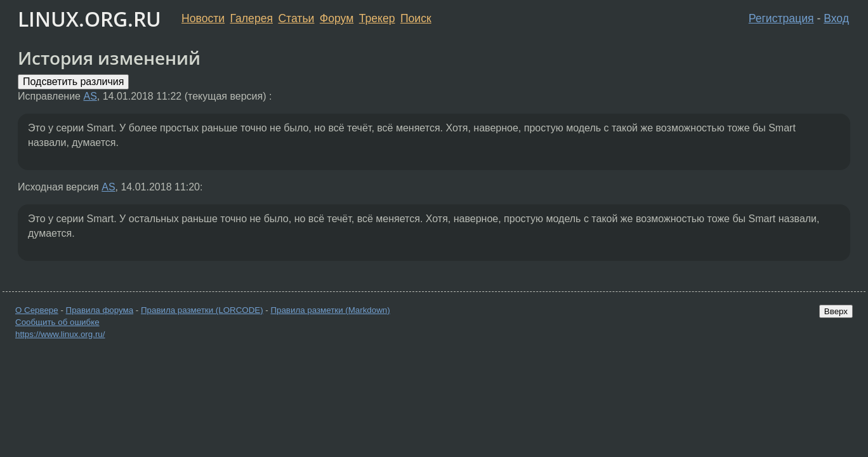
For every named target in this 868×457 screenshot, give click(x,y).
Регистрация (781, 18)
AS (90, 96)
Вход (836, 18)
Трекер (377, 18)
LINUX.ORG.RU (89, 19)
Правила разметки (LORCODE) (202, 310)
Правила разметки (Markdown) (330, 310)
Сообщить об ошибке (57, 322)
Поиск (416, 18)
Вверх (836, 311)
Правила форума (100, 310)
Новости (203, 18)
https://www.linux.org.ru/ (60, 334)
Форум (337, 18)
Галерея (252, 18)
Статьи (296, 18)
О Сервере (37, 310)
